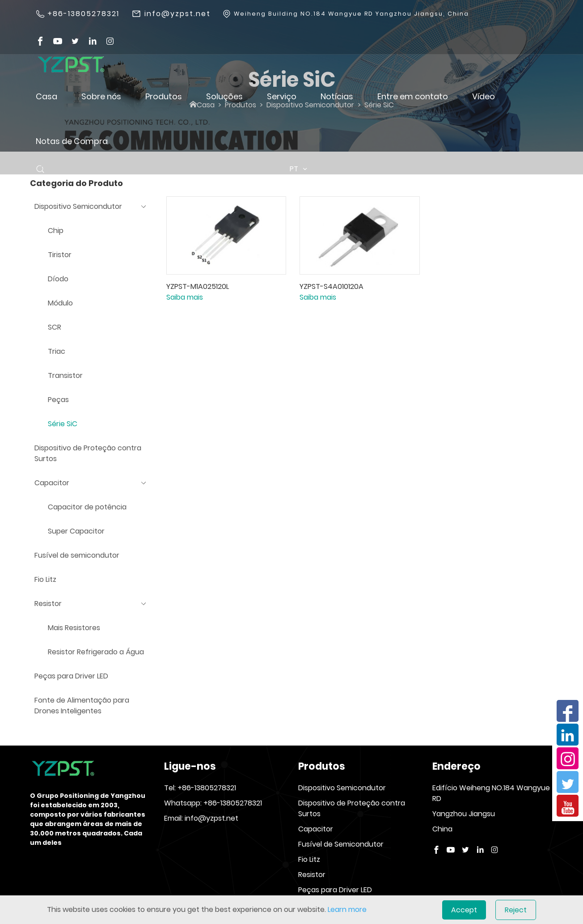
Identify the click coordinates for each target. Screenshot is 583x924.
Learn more (347, 909)
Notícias (337, 96)
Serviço (282, 96)
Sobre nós (101, 96)
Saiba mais (185, 297)
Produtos (164, 96)
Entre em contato (413, 96)
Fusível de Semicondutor (341, 844)
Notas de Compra (72, 141)
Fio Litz (309, 859)
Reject (516, 910)
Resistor (312, 875)
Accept (464, 910)
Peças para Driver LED (335, 890)
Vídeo (484, 96)
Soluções (224, 96)
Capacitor (316, 829)
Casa (46, 96)
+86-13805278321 (83, 14)
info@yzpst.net (177, 14)
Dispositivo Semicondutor (342, 788)
